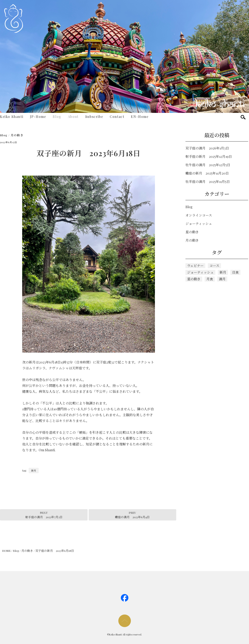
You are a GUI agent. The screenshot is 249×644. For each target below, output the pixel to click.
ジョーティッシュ (199, 224)
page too (125, 621)
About (73, 117)
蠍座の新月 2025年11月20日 (207, 173)
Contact (117, 117)
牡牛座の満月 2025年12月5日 (208, 165)
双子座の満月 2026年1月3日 (207, 148)
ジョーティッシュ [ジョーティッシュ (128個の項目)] (200, 272)
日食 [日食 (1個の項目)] (235, 272)
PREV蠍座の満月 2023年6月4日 (132, 515)
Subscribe (94, 117)
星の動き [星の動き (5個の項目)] (194, 279)
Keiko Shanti (12, 117)
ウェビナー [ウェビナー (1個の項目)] (195, 266)
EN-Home (140, 117)
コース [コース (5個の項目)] (214, 266)
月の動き (17, 135)
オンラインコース (199, 215)
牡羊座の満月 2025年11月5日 (208, 182)
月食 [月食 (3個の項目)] (210, 279)
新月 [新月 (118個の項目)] (223, 272)
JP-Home (38, 117)
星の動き (192, 232)
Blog (57, 117)
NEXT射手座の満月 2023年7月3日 (44, 515)
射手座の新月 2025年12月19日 (209, 156)
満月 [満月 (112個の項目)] (222, 279)
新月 (34, 471)
